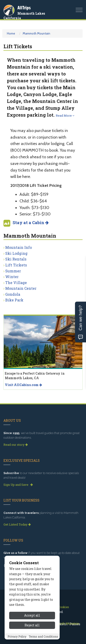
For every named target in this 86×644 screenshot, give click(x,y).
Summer (13, 271)
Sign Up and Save (18, 485)
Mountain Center (21, 288)
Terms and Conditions (43, 636)
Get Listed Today (17, 524)
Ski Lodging (16, 253)
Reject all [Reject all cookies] (32, 625)
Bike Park (14, 300)
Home (11, 33)
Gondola (13, 294)
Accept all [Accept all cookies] (32, 615)
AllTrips (24, 8)
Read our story (16, 445)
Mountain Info (19, 247)
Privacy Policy (17, 636)
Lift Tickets (16, 265)
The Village (16, 283)
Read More (65, 115)
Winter (12, 277)
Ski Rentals (16, 259)
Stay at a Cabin (31, 223)
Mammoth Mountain (36, 33)
